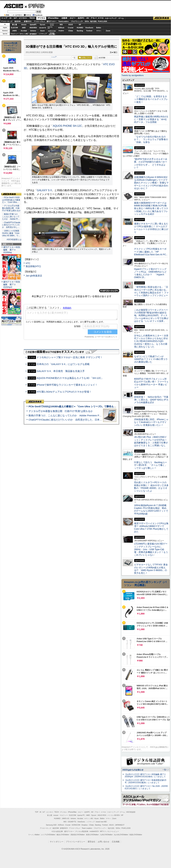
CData (71, 31)
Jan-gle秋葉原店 (34, 276)
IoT (15, 18)
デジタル (35, 6)
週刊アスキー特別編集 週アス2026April (12, 284)
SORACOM (76, 825)
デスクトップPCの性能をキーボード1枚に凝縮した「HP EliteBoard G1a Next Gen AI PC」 (151, 252)
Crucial (71, 28)
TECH (32, 18)
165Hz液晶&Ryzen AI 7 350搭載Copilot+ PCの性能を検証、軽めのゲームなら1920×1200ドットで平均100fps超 (151, 509)
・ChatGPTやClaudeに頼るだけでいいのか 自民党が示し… (11, 225)
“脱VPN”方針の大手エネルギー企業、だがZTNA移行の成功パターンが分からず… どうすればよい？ (151, 163)
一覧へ (165, 770)
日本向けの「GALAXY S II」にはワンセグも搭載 (63, 364)
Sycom (43, 25)
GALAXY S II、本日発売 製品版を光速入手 (61, 371)
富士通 (15, 25)
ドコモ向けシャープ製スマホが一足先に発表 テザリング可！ (70, 357)
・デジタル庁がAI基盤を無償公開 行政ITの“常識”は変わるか (11, 208)
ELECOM (14, 28)
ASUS (71, 25)
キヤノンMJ (24, 34)
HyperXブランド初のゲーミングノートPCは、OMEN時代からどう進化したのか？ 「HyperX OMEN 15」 (150, 273)
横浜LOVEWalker (63, 835)
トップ (4, 18)
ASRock (61, 28)
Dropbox (61, 31)
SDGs (87, 21)
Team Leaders (87, 828)
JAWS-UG (65, 819)
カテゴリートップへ (109, 291)
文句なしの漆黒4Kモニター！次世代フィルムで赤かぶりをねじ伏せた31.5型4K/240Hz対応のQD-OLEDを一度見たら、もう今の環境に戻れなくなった (151, 341)
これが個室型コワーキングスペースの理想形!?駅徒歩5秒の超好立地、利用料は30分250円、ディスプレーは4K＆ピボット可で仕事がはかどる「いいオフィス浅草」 (151, 315)
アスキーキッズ (7, 21)
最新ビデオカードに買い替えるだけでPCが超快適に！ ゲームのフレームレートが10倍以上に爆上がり (151, 228)
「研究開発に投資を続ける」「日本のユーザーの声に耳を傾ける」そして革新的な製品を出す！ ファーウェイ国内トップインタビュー (151, 291)
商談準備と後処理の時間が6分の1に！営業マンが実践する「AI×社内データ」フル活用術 (151, 119)
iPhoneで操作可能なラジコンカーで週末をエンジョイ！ (67, 385)
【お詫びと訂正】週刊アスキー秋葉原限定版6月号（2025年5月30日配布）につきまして (146, 781)
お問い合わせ (104, 842)
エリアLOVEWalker (48, 835)
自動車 (64, 18)
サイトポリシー (57, 842)
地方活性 (93, 21)
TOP (37, 812)
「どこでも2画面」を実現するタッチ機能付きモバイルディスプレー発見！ (151, 99)
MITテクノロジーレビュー (109, 831)
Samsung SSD (51, 825)
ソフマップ (43, 34)
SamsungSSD (50, 28)
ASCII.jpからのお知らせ (133, 770)
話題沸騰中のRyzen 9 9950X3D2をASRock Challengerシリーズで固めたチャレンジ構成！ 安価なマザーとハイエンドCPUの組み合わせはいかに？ (151, 183)
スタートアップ (111, 18)
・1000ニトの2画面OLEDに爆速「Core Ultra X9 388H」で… (11, 233)
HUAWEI (80, 28)
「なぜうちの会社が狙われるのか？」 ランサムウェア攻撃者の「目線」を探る (151, 139)
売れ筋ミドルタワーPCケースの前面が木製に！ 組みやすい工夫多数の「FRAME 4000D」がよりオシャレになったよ (151, 487)
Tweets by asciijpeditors (133, 75)
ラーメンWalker (34, 835)
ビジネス (23, 18)
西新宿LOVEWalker (78, 835)
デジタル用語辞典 (82, 831)
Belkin (99, 28)
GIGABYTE (43, 28)
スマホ (101, 18)
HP (80, 25)
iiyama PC (81, 815)
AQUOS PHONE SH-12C (67, 126)
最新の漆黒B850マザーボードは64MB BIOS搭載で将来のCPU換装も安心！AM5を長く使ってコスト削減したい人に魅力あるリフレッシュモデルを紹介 (151, 208)
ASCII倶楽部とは (14, 239)
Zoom (108, 31)
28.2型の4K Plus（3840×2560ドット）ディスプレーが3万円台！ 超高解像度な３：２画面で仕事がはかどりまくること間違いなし (151, 441)
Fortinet (89, 31)
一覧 (74, 58)
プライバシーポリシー (75, 842)
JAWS (14, 31)
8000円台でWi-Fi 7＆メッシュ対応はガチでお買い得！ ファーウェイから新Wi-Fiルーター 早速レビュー (151, 383)
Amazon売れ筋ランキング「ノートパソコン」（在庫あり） (11, 47)
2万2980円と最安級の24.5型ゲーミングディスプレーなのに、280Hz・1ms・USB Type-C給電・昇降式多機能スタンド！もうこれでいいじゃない (151, 549)
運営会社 (91, 842)
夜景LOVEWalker (92, 835)
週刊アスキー (51, 21)
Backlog (80, 31)
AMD (24, 28)
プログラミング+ (77, 21)
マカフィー (15, 34)
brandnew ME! (52, 34)
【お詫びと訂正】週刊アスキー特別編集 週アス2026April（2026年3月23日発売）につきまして (145, 776)
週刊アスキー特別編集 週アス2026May (12, 250)
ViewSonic (89, 28)
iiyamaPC (33, 25)
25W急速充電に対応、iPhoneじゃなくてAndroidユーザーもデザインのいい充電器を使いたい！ (151, 422)
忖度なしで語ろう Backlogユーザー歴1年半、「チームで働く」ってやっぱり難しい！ (151, 465)
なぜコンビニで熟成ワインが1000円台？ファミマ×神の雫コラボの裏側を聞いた (151, 359)
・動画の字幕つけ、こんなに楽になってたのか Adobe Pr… (11, 217)
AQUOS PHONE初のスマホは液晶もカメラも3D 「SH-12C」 (70, 378)
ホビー (73, 18)
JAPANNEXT (33, 34)
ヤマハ (99, 31)
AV (88, 18)
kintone (33, 31)
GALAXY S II (44, 190)
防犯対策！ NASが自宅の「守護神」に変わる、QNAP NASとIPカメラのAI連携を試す (151, 400)
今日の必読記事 (57, 831)
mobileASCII (94, 831)
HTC (28, 263)
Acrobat (24, 31)
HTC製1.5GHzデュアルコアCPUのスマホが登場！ (64, 392)
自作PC (81, 18)
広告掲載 (116, 842)
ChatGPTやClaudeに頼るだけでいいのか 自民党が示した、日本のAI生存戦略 (71, 420)
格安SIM (18, 21)
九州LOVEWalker (106, 835)
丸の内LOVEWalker (121, 835)
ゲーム (121, 18)
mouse (24, 25)
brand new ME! (101, 822)
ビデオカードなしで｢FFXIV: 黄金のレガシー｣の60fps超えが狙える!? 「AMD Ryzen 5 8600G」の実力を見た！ (151, 569)
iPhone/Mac (53, 18)
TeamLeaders (64, 21)
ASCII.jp (13, 6)
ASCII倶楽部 (162, 18)
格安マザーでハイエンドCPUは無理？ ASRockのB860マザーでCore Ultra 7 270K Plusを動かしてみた (151, 528)
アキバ (94, 18)
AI (10, 18)
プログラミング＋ (100, 828)
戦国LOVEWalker (136, 835)
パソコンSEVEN (52, 24)
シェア (54, 57)
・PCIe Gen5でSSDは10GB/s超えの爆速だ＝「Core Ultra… (11, 200)
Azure (43, 31)
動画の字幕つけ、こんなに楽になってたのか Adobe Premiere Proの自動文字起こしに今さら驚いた (83, 415)
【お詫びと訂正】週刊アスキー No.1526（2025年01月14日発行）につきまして (146, 787)
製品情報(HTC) (33, 266)
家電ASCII (28, 21)
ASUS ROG (33, 28)
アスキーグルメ (40, 21)
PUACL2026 (103, 21)
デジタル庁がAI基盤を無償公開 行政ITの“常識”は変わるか (61, 411)
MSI (61, 25)
